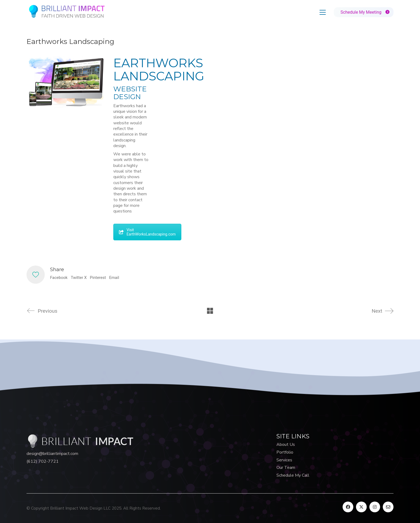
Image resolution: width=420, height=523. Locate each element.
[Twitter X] (361, 507)
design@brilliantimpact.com (52, 454)
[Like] (36, 275)
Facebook (59, 278)
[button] (323, 12)
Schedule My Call (293, 475)
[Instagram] (375, 507)
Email (114, 278)
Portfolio (285, 452)
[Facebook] (348, 507)
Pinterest (98, 278)
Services (284, 460)
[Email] (388, 507)
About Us (286, 445)
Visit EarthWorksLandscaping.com (147, 232)
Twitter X (79, 278)
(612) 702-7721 (43, 462)
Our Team (286, 468)
